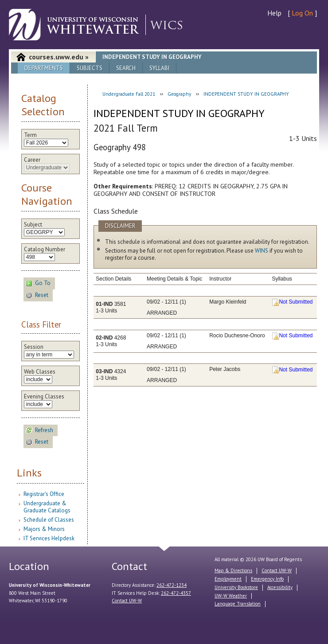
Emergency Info (267, 579)
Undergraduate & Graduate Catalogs (47, 507)
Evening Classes (44, 397)
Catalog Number (45, 250)
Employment (228, 579)
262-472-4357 (176, 593)
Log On (302, 13)
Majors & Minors (44, 529)
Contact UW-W (127, 601)
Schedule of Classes (49, 520)
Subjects (90, 68)
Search (126, 68)
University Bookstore (236, 587)
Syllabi (159, 68)
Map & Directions (233, 570)
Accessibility (280, 587)
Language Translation (238, 604)
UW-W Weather (231, 596)
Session (34, 347)
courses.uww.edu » (59, 57)
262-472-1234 (172, 585)
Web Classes (40, 372)
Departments (44, 68)
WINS (262, 251)
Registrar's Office (44, 494)
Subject (33, 225)
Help (274, 13)
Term (30, 135)
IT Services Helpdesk (49, 538)
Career (32, 160)
